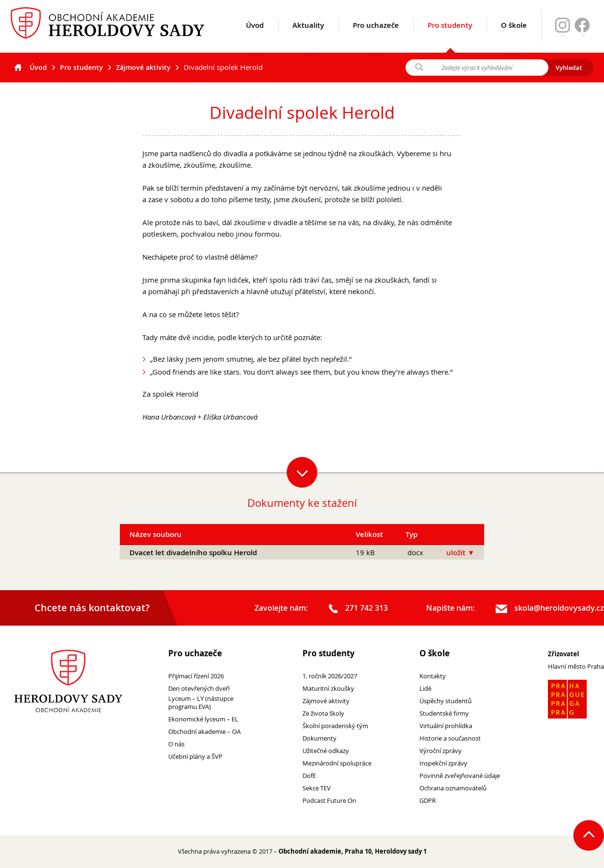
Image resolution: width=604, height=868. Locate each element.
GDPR (428, 801)
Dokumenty (319, 738)
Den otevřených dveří (199, 689)
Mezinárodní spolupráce (337, 763)
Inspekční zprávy (443, 763)
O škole (514, 37)
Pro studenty (450, 36)
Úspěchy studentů (446, 701)
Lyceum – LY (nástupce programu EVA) (201, 703)
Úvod (255, 37)
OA (582, 36)
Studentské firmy (444, 714)
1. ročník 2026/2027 (330, 676)
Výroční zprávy (441, 751)
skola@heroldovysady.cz (550, 608)
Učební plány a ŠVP (195, 757)
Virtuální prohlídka (446, 726)
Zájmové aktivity (143, 67)
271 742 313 (358, 608)
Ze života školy (323, 714)
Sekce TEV (317, 788)
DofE (309, 776)
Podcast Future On (329, 801)
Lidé (425, 689)
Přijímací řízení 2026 (196, 676)
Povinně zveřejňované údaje (460, 776)
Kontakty (433, 676)
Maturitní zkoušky (328, 689)
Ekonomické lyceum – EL (203, 719)
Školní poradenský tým (335, 726)
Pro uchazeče (376, 37)
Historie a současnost (450, 738)
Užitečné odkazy (326, 751)
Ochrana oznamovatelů (453, 788)
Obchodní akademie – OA (204, 732)
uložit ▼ (460, 553)
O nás (176, 744)
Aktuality (308, 37)
